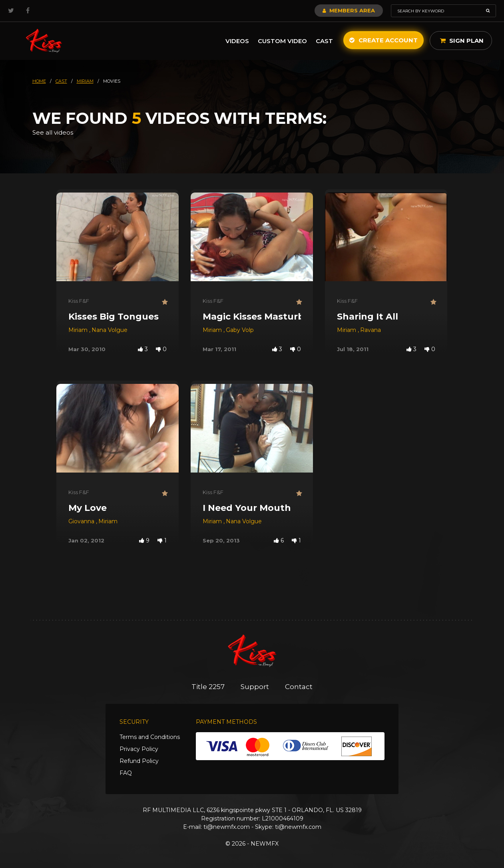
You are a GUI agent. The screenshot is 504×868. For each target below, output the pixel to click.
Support (255, 687)
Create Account (383, 40)
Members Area (349, 10)
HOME (39, 81)
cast (61, 81)
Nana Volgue (110, 330)
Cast (324, 41)
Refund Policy (139, 761)
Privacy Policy (139, 749)
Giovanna (82, 521)
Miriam (79, 330)
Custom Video (282, 41)
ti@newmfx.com (227, 827)
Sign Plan (462, 41)
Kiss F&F (79, 301)
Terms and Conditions (150, 737)
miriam (85, 81)
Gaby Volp (240, 330)
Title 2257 (208, 687)
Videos (237, 41)
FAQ (126, 773)
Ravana (371, 330)
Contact (299, 687)
